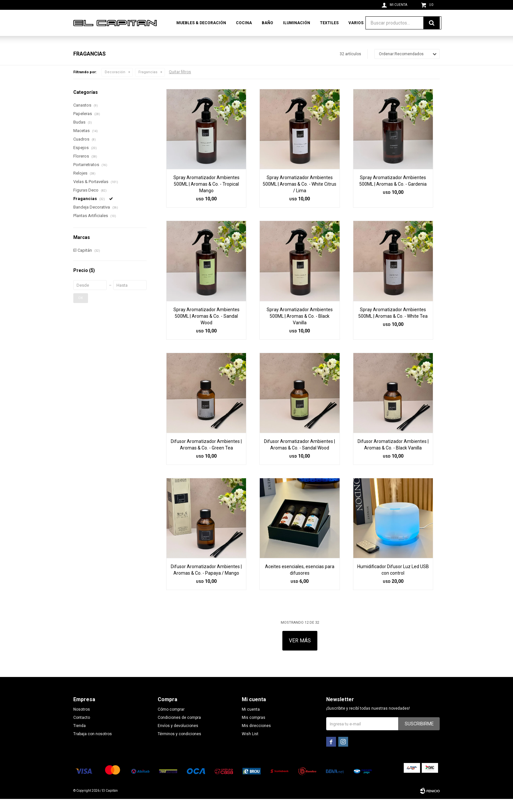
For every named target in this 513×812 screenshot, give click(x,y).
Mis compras (254, 731)
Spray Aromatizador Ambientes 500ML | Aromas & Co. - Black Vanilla (300, 329)
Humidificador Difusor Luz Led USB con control (393, 583)
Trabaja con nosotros (93, 747)
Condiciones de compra (179, 731)
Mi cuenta (251, 722)
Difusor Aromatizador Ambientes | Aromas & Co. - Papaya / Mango (206, 583)
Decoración (115, 85)
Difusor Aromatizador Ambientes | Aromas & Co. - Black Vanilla (393, 458)
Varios (356, 23)
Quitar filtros (180, 85)
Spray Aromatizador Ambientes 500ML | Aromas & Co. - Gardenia (393, 194)
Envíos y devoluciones (178, 739)
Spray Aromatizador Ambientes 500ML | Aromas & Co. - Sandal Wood (206, 329)
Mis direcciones (256, 739)
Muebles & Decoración (201, 23)
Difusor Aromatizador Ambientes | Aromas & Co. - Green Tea (206, 458)
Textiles (329, 23)
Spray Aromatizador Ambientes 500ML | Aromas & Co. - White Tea (393, 326)
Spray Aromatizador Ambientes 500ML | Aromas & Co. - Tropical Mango (206, 197)
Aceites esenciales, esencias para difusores (300, 583)
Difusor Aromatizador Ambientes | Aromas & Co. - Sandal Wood (300, 458)
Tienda (80, 739)
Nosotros (82, 722)
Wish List (250, 747)
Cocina (244, 23)
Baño (267, 23)
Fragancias (148, 85)
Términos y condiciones (179, 747)
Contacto (82, 731)
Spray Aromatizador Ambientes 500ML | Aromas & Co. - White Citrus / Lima (300, 197)
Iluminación (297, 23)
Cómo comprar (171, 722)
